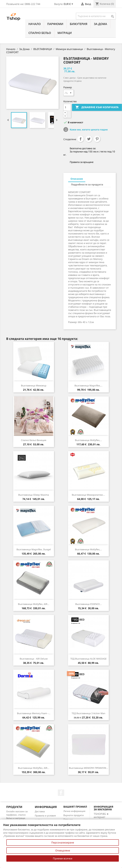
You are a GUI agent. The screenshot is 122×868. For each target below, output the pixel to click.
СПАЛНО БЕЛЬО (40, 33)
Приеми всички (63, 858)
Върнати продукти (74, 815)
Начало (35, 24)
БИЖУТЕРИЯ (78, 24)
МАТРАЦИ (65, 33)
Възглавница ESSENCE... (88, 604)
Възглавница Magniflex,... (88, 386)
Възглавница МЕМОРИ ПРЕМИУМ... (88, 768)
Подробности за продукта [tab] (87, 184)
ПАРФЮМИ (55, 24)
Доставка (40, 811)
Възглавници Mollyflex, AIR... (34, 604)
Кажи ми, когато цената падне (88, 129)
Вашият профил (75, 807)
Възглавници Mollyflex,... (88, 440)
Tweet (89, 139)
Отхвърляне (63, 850)
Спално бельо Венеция (34, 440)
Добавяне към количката (97, 107)
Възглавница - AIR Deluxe (34, 659)
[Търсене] (96, 16)
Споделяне (81, 139)
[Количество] (67, 107)
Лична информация (74, 811)
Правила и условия (45, 816)
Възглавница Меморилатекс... (88, 495)
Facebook (61, 793)
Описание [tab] (77, 179)
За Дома (100, 24)
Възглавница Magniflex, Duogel (34, 549)
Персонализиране (63, 843)
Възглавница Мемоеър (34, 386)
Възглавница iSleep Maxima (34, 495)
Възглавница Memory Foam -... (34, 713)
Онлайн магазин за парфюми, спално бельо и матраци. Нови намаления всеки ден (17, 818)
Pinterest (97, 139)
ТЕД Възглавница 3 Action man (88, 713)
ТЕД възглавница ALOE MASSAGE (88, 659)
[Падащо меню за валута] (69, 4)
